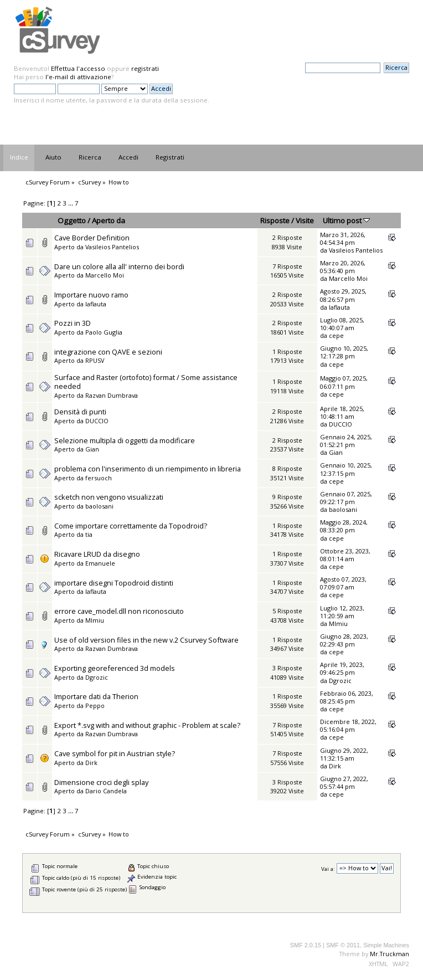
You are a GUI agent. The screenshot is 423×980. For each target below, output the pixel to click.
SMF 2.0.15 (306, 945)
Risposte (275, 220)
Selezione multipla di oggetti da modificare (125, 440)
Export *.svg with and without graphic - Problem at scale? (147, 725)
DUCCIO (97, 421)
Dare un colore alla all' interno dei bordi (119, 266)
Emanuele (100, 563)
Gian (92, 449)
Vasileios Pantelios (112, 247)
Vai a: (328, 868)
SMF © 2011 (343, 945)
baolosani (99, 506)
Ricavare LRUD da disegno (97, 554)
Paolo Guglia (104, 332)
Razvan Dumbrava (112, 395)
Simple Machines (386, 945)
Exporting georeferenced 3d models (115, 668)
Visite (305, 220)
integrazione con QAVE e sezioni (108, 352)
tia (89, 534)
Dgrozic (97, 677)
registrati (145, 68)
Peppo (95, 706)
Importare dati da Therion (96, 696)
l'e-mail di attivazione (78, 77)
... (71, 203)
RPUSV (95, 360)
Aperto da (109, 220)
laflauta (96, 304)
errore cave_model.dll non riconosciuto (119, 611)
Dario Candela (106, 791)
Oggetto (72, 220)
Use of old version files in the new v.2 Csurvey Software (146, 640)
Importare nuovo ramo (91, 295)
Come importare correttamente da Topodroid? (131, 526)
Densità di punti (80, 412)
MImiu (95, 620)
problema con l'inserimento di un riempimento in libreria (148, 469)
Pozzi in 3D (73, 323)
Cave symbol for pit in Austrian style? (115, 753)
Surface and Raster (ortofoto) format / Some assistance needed (146, 382)
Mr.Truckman (390, 954)
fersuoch (99, 478)
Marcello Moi (105, 275)
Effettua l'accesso (78, 68)
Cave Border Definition (92, 238)
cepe (336, 335)
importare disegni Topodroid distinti (114, 583)
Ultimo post (346, 220)
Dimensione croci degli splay (101, 782)
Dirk (91, 763)
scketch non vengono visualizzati (109, 497)
